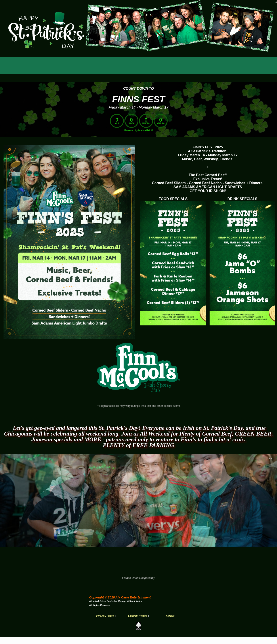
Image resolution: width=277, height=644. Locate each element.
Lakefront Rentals (138, 616)
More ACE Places (105, 616)
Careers (170, 616)
